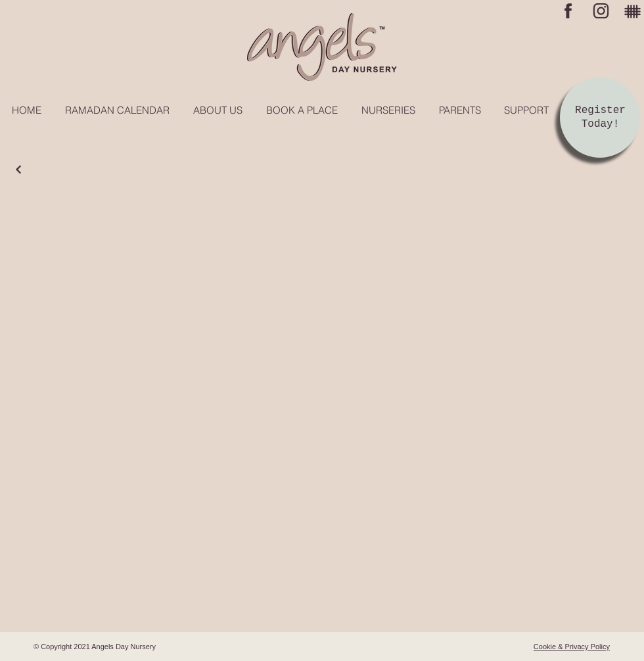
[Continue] (19, 170)
